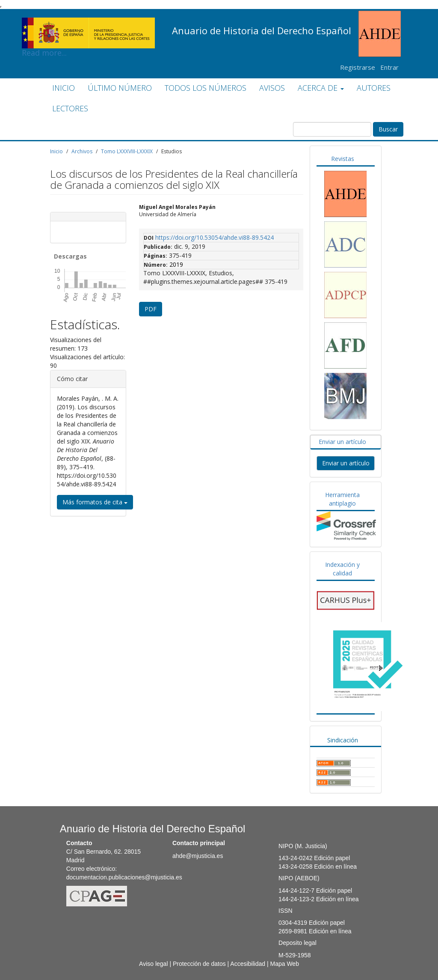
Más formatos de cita (95, 502)
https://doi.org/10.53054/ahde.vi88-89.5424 (215, 237)
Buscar (388, 129)
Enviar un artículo (342, 442)
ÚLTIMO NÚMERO (120, 88)
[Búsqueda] (332, 129)
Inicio (56, 151)
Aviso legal (153, 964)
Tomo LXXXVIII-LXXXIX (127, 151)
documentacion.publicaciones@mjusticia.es (124, 877)
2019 (176, 264)
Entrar (389, 67)
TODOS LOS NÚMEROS (206, 88)
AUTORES (374, 88)
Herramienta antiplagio (342, 499)
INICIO (64, 88)
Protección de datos (199, 964)
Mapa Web (284, 964)
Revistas (343, 159)
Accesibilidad (248, 964)
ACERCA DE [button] (321, 88)
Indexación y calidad (342, 569)
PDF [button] (151, 309)
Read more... (88, 24)
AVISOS (272, 88)
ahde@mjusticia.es (198, 856)
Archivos (82, 151)
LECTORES (70, 108)
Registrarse (358, 67)
